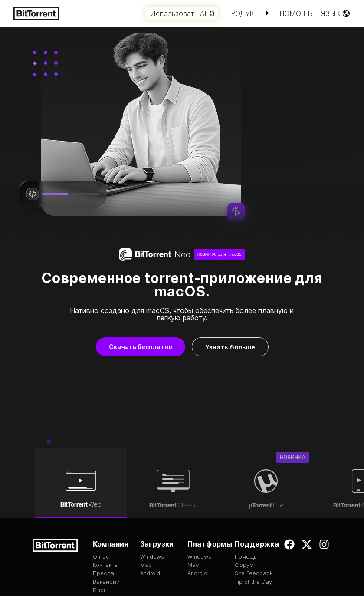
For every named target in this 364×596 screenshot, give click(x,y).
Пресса (103, 497)
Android (150, 497)
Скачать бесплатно (141, 347)
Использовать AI (182, 13)
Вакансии (106, 506)
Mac (146, 489)
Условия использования (297, 568)
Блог (100, 514)
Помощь (296, 13)
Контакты (106, 489)
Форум (244, 489)
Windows (152, 481)
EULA (204, 568)
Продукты (249, 13)
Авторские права (238, 568)
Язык (336, 13)
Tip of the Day (253, 506)
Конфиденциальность (304, 576)
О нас (101, 481)
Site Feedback (254, 497)
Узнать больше (230, 347)
